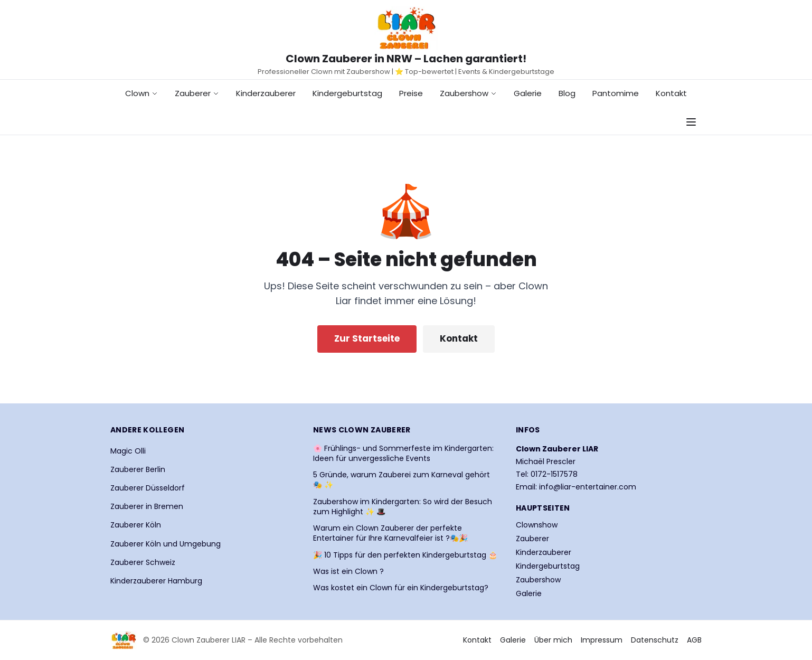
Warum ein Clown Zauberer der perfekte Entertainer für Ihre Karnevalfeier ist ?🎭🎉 (390, 533)
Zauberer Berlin (138, 469)
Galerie (528, 93)
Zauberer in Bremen (147, 506)
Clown (141, 93)
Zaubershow (468, 93)
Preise (411, 93)
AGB (694, 640)
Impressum (602, 640)
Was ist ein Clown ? (348, 572)
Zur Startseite (367, 338)
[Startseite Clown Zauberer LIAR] (406, 28)
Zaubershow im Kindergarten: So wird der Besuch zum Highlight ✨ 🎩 (403, 507)
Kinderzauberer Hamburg (156, 581)
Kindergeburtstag (347, 93)
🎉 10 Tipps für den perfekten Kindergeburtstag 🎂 (405, 555)
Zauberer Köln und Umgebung (166, 544)
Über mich (553, 640)
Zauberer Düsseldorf (148, 488)
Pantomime (616, 93)
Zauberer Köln (136, 525)
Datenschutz (655, 640)
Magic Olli (128, 451)
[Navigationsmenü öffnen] (691, 122)
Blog (567, 93)
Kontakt (671, 93)
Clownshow (537, 525)
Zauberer (197, 93)
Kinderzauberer (266, 93)
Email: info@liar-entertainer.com (576, 487)
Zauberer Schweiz (143, 562)
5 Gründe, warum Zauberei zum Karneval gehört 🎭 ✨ (402, 480)
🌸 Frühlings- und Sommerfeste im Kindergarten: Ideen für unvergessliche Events (403, 454)
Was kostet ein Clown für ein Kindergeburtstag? (401, 588)
